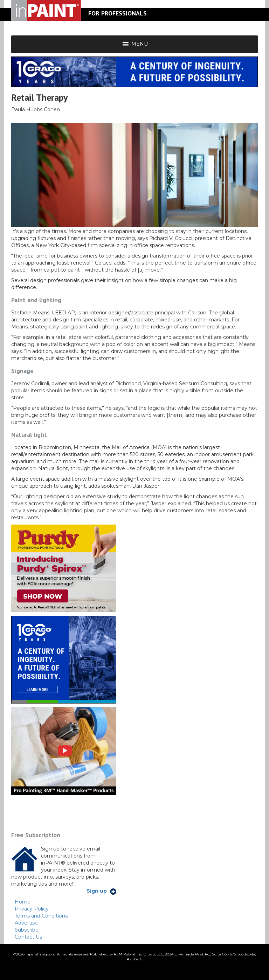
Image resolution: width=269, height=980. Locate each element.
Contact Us (28, 937)
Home (23, 902)
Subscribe (27, 930)
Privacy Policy (32, 909)
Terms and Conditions (41, 916)
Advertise (26, 923)
